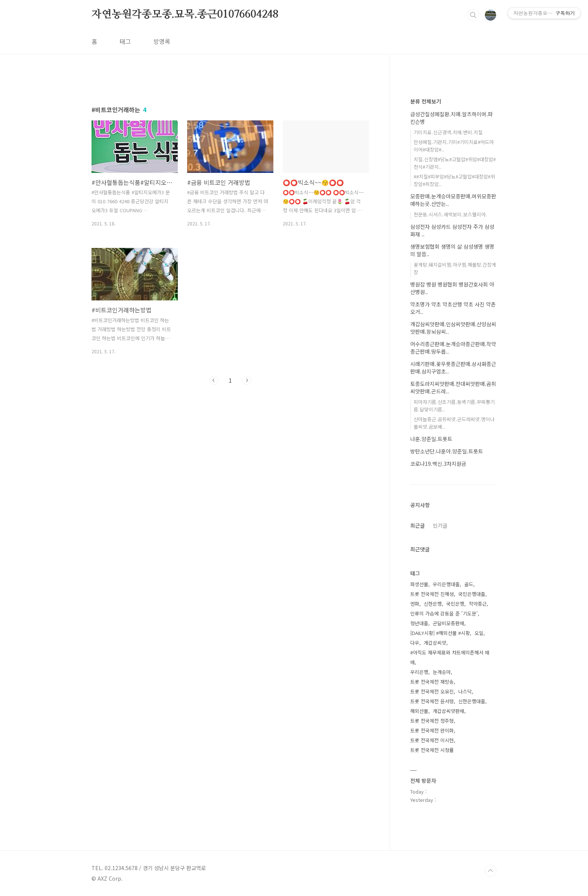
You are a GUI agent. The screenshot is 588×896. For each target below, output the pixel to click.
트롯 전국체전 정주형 (432, 721)
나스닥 (465, 691)
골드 (469, 584)
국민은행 (455, 604)
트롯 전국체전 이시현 (432, 740)
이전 (214, 380)
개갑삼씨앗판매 (448, 711)
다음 (247, 380)
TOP (490, 871)
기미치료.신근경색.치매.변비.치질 (448, 132)
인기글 (440, 525)
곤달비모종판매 (448, 623)
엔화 (415, 604)
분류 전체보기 (426, 101)
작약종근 (478, 604)
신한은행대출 (472, 701)
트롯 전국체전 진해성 (432, 594)
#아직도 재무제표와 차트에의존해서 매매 (450, 657)
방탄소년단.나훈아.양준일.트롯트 (447, 451)
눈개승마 (442, 672)
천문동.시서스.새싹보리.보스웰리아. (450, 214)
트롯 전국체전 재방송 (432, 682)
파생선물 (419, 584)
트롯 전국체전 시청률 (432, 750)
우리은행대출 (446, 584)
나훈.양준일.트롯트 (431, 439)
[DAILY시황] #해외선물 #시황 (440, 633)
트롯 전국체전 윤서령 (432, 701)
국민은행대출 (472, 594)
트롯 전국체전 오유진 (432, 691)
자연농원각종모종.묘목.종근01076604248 (185, 15)
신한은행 (433, 604)
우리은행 (419, 672)
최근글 (418, 525)
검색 (473, 15)
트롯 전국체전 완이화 (432, 730)
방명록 (162, 41)
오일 (479, 633)
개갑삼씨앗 (435, 643)
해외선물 (419, 711)
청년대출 (419, 623)
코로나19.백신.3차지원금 (438, 464)
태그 (125, 41)
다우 (415, 643)
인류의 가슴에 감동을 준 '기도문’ (444, 613)
